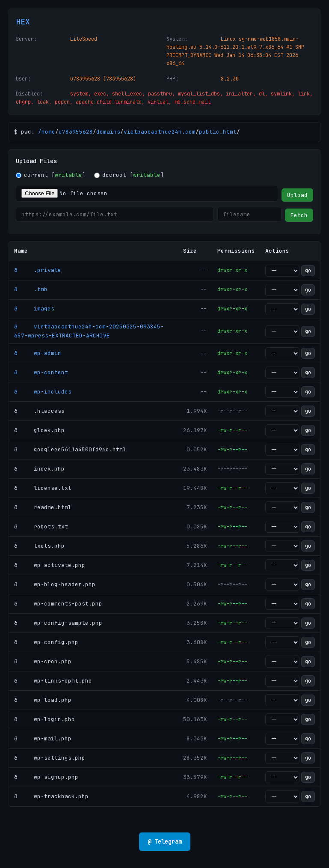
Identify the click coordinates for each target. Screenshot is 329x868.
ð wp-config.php (46, 642)
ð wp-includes (43, 392)
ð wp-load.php (43, 700)
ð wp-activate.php (50, 565)
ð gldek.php (39, 430)
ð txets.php (39, 546)
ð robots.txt (41, 526)
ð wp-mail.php (43, 738)
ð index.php (39, 469)
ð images (34, 309)
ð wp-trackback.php (51, 796)
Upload (297, 195)
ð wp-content (41, 372)
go (308, 271)
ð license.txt (43, 488)
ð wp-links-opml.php (53, 681)
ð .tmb (31, 289)
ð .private (38, 270)
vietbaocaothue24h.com (160, 132)
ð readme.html (43, 507)
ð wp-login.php (44, 719)
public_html (218, 132)
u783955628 (76, 132)
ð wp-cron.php (43, 661)
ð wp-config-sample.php (58, 623)
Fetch (299, 215)
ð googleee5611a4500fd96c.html (70, 449)
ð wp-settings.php (50, 758)
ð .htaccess (39, 411)
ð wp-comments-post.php (58, 604)
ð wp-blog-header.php (55, 584)
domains (108, 132)
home (48, 132)
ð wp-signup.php (46, 777)
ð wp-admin (38, 353)
